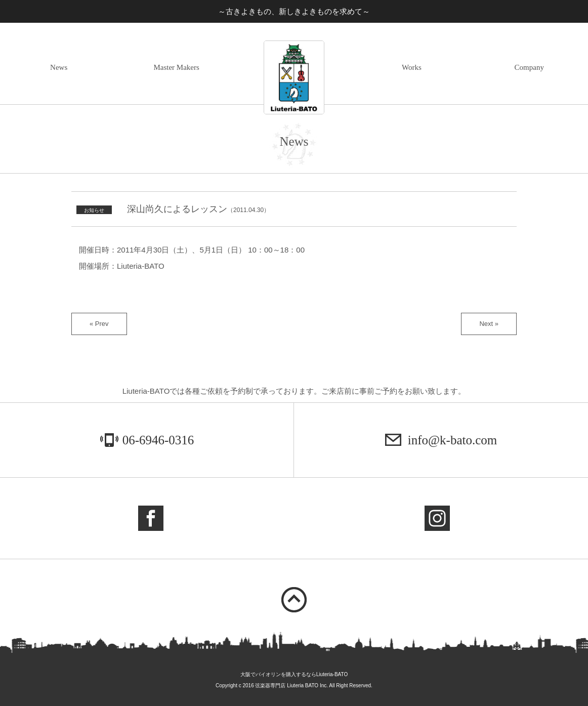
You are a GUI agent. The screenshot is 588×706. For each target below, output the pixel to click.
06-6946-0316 (158, 440)
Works (412, 67)
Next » (489, 324)
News (59, 67)
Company (529, 67)
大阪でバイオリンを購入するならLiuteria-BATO (294, 674)
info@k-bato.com (452, 440)
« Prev (99, 324)
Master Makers (176, 67)
